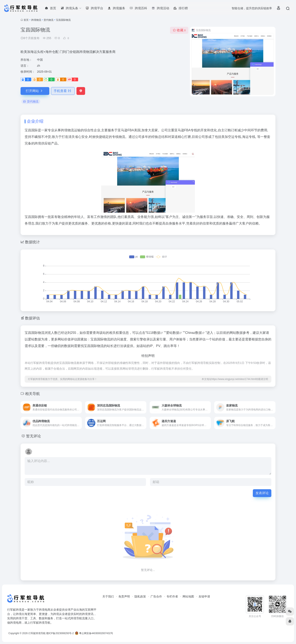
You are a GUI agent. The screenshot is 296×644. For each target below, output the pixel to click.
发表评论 (262, 493)
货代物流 (49, 20)
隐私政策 (140, 596)
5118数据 (153, 333)
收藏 (179, 30)
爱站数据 (173, 333)
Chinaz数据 (194, 333)
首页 (26, 20)
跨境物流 (36, 20)
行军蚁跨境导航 (37, 633)
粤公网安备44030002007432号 (94, 633)
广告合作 (156, 596)
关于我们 (108, 596)
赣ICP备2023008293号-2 (60, 633)
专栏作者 (172, 596)
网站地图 (188, 596)
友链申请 (204, 596)
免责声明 (124, 596)
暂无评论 (34, 436)
